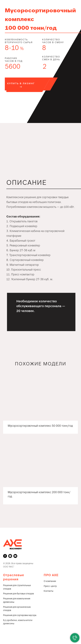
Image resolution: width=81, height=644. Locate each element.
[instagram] (10, 556)
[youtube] (15, 556)
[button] (21, 85)
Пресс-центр (50, 586)
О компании (50, 581)
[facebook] (5, 556)
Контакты (49, 591)
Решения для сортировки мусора (20, 615)
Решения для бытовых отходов (18, 594)
